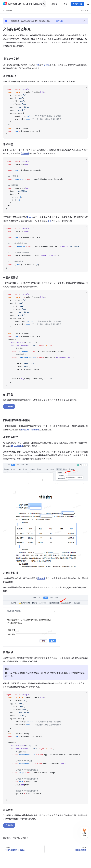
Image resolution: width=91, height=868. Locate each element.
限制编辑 (35, 430)
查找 (49, 221)
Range (30, 217)
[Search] (44, 4)
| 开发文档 (37, 4)
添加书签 (25, 153)
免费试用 (77, 4)
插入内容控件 (17, 446)
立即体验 (9, 406)
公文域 (46, 65)
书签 (37, 65)
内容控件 (25, 430)
